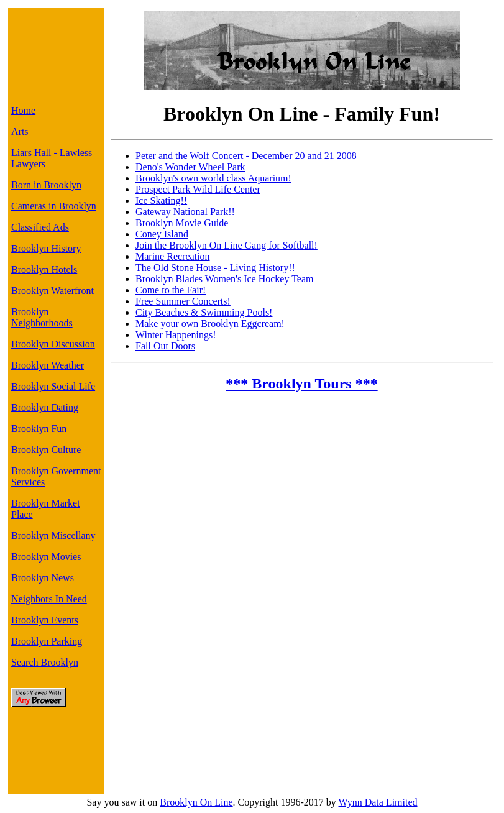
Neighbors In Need (49, 599)
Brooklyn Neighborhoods (42, 317)
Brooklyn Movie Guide (182, 223)
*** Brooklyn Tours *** (301, 384)
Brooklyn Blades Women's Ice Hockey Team (224, 279)
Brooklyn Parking (47, 641)
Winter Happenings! (176, 335)
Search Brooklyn (45, 662)
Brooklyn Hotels (44, 269)
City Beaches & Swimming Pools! (204, 312)
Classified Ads (40, 227)
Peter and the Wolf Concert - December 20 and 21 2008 (246, 156)
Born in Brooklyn (46, 185)
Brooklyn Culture (46, 450)
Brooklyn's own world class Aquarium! (213, 178)
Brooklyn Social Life (53, 386)
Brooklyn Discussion (53, 344)
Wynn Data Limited (378, 802)
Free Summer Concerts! (183, 301)
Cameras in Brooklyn (54, 206)
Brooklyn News (43, 578)
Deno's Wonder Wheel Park (190, 167)
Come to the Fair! (171, 290)
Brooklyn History (46, 248)
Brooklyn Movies (46, 557)
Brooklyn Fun (39, 429)
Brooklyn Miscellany (53, 535)
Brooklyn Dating (45, 407)
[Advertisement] (53, 53)
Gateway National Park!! (185, 212)
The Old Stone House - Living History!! (215, 268)
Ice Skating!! (161, 200)
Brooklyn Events (45, 620)
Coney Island (162, 234)
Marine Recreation (173, 256)
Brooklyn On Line (196, 802)
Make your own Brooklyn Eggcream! (210, 324)
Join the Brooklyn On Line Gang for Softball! (227, 245)
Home (23, 110)
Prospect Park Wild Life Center (198, 189)
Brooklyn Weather (48, 365)
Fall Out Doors (165, 346)
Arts (20, 131)
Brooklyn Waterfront (53, 291)
